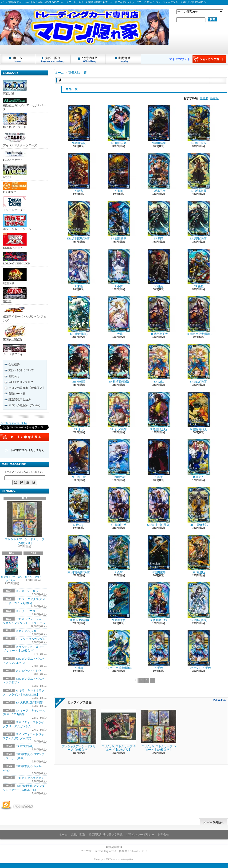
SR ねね (159, 364)
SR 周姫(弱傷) (199, 602)
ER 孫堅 (199, 268)
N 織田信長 (79, 125)
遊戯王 (15, 295)
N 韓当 (79, 173)
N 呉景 (159, 459)
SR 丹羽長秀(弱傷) (79, 554)
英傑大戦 (15, 87)
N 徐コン (79, 507)
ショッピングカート (209, 59)
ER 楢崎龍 (79, 364)
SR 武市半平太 (159, 316)
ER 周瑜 (159, 220)
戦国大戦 (15, 276)
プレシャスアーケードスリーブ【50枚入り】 (25, 523)
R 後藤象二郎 (159, 602)
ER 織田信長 (199, 125)
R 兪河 (119, 554)
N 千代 (159, 650)
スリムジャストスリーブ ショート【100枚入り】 (159, 730)
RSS (17, 806)
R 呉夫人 (199, 459)
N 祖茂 (159, 268)
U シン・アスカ (33, 567)
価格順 (204, 98)
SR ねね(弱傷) (199, 364)
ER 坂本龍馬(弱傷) (79, 220)
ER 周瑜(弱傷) (199, 220)
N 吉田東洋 (159, 554)
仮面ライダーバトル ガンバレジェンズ (25, 314)
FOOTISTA (15, 188)
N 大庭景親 (119, 602)
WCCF (15, 172)
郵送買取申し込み (20, 399)
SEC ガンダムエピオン (30, 778)
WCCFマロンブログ (21, 382)
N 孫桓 (79, 650)
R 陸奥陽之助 (159, 411)
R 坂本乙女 (159, 173)
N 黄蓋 (119, 173)
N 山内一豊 (79, 459)
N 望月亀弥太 (199, 411)
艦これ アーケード (15, 121)
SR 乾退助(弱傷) (79, 602)
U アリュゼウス (26, 611)
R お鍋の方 (119, 459)
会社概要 (14, 364)
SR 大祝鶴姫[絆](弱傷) (30, 703)
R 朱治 (79, 268)
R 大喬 (119, 316)
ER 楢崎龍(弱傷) (119, 364)
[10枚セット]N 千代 (199, 650)
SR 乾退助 (199, 554)
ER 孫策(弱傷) (79, 316)
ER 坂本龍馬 (199, 173)
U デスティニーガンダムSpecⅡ (12, 569)
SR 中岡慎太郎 (199, 507)
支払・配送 (78, 835)
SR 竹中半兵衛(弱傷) (119, 650)
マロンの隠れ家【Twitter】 (25, 405)
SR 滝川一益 (119, 507)
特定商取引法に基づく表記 (106, 835)
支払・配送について (53, 59)
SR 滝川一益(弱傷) (159, 507)
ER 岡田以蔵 (119, 125)
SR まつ (79, 411)
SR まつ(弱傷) (119, 411)
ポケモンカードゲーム (17, 222)
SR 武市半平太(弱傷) (199, 316)
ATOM (28, 806)
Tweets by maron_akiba (13, 423)
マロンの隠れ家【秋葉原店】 (27, 388)
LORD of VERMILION (17, 259)
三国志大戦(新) (15, 333)
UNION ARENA (15, 241)
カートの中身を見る (25, 437)
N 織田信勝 (159, 125)
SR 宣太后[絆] (24, 746)
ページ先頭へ (214, 822)
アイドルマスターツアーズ (20, 139)
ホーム (18, 59)
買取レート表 (17, 394)
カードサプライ (15, 350)
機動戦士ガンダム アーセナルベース (25, 104)
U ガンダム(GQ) (26, 631)
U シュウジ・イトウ (28, 671)
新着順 (214, 98)
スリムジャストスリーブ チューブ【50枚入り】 (119, 730)
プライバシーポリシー (140, 835)
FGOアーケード (15, 156)
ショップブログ (88, 59)
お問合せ (124, 59)
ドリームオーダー (15, 204)
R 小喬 (119, 268)
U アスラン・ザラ (27, 591)
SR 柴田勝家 (119, 220)
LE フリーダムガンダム (31, 639)
